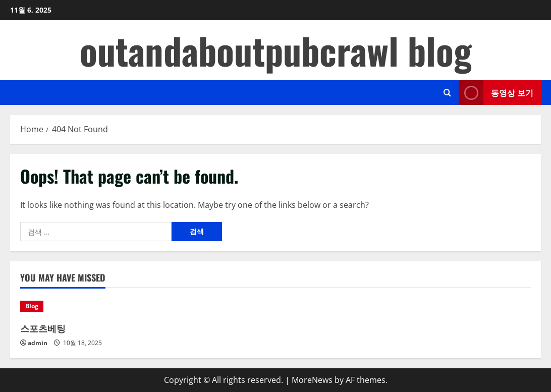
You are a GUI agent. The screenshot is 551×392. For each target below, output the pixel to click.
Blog (32, 306)
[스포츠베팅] (80, 306)
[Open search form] (447, 93)
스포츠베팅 (43, 328)
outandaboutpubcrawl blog (276, 50)
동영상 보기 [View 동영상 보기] (496, 93)
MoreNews (312, 380)
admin (38, 343)
